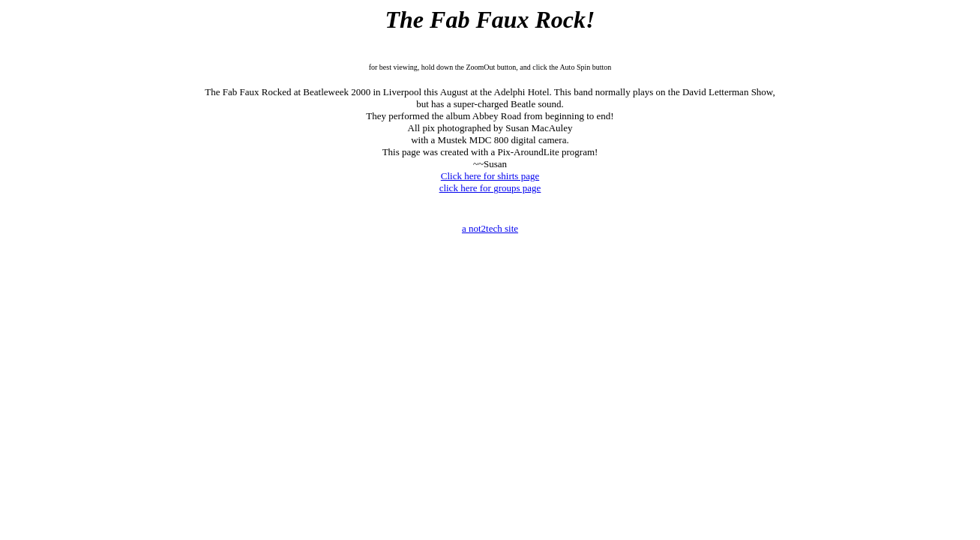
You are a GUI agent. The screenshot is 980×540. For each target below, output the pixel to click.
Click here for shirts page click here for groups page (490, 182)
